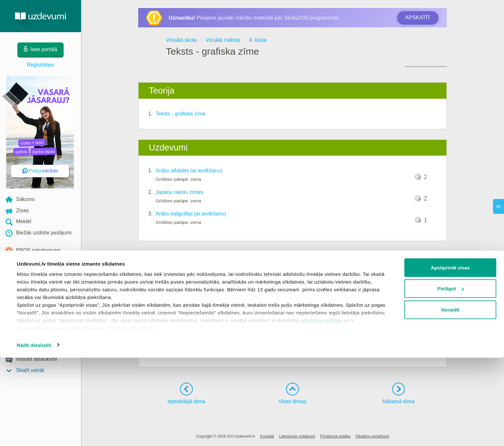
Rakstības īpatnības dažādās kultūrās (198, 282)
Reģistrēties (40, 65)
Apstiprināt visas (450, 356)
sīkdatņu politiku (322, 409)
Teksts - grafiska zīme (180, 114)
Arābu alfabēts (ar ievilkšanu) (189, 171)
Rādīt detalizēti (34, 433)
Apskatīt (418, 18)
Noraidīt (450, 398)
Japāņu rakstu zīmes (179, 192)
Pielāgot (451, 377)
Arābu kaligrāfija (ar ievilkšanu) (191, 214)
